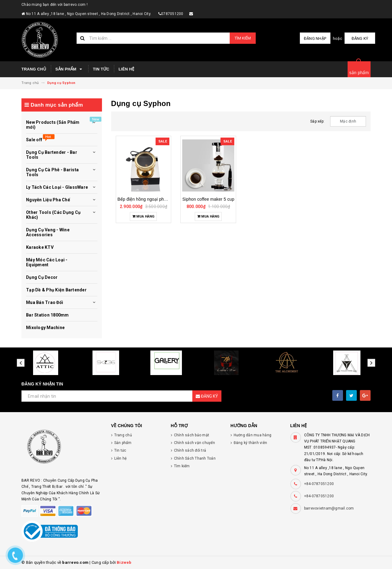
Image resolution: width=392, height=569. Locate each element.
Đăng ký (360, 38)
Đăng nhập (315, 38)
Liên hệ (126, 69)
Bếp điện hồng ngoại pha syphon (150, 199)
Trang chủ (34, 69)
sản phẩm (359, 73)
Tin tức (101, 69)
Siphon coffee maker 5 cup (209, 199)
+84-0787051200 (319, 484)
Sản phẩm (70, 69)
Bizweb (124, 562)
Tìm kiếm (243, 38)
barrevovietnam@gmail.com (329, 508)
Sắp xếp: (317, 121)
